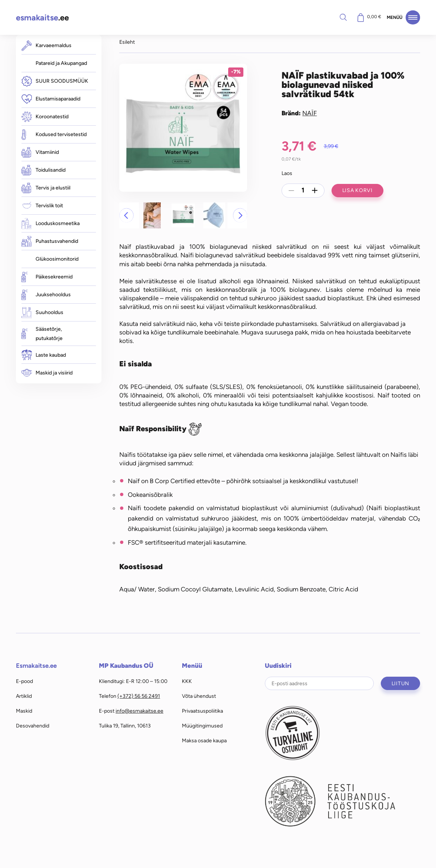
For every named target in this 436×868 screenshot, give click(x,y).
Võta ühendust (199, 696)
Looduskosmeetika (51, 223)
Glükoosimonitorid (57, 259)
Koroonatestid (45, 117)
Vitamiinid (40, 152)
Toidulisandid (44, 170)
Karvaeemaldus (46, 45)
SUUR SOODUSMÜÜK (55, 81)
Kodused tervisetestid (54, 134)
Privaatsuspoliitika (202, 711)
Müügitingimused (202, 726)
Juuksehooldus (46, 295)
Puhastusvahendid (50, 241)
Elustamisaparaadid (51, 99)
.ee (42, 18)
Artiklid (24, 696)
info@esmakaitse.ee (139, 711)
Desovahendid (33, 726)
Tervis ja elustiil (46, 188)
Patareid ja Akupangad (61, 63)
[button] (126, 215)
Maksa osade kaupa (204, 740)
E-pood (24, 681)
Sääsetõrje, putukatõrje (42, 334)
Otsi (343, 17)
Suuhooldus (42, 312)
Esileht (127, 42)
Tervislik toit (42, 206)
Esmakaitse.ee (36, 666)
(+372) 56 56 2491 (139, 696)
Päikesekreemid (47, 277)
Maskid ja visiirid (47, 373)
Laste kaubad (44, 355)
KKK (187, 681)
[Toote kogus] (303, 191)
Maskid (24, 711)
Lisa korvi (357, 190)
